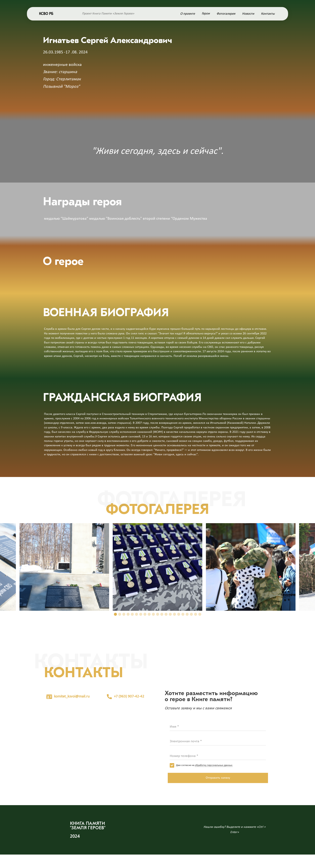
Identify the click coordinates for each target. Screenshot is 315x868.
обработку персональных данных (214, 765)
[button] (115, 614)
